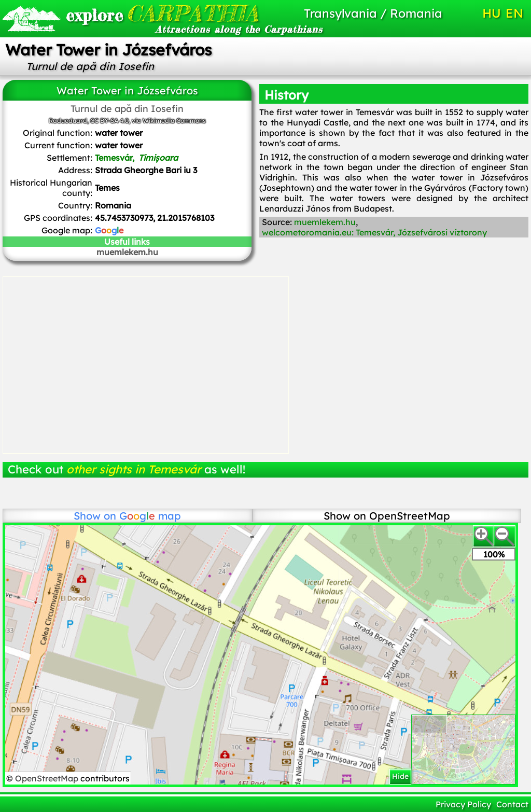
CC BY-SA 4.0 (109, 121)
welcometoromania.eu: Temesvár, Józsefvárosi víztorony (374, 232)
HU (492, 13)
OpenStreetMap (48, 778)
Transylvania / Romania (373, 13)
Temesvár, (136, 158)
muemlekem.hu (127, 252)
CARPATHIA (145, 13)
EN (514, 13)
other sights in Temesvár (134, 469)
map (150, 516)
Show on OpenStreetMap (387, 516)
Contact (512, 804)
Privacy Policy (463, 804)
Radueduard (68, 121)
